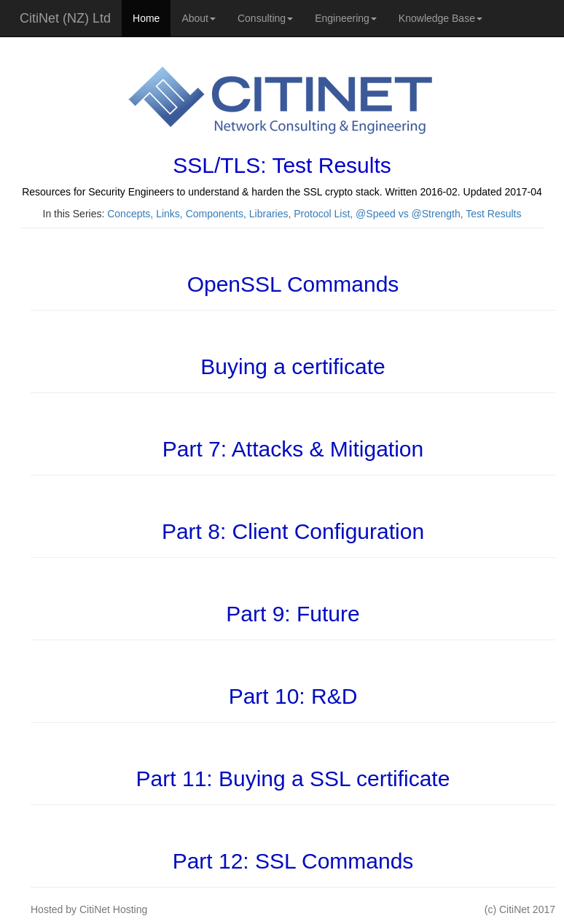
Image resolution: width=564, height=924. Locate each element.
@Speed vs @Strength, (411, 214)
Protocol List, (325, 214)
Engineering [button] (346, 18)
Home (146, 18)
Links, (171, 214)
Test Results (493, 214)
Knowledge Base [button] (440, 18)
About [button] (199, 18)
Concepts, (132, 214)
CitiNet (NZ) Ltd (65, 18)
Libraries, (271, 214)
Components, (218, 214)
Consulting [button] (265, 18)
